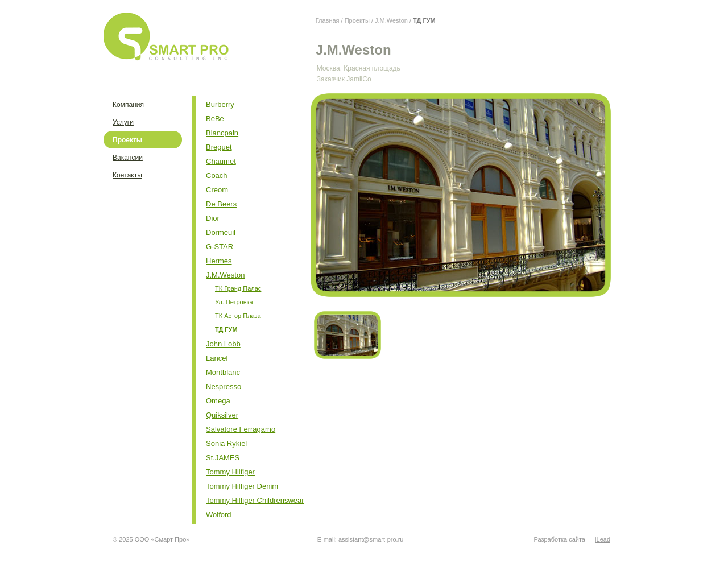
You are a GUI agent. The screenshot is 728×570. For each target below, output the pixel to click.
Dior (213, 218)
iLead (603, 539)
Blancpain (222, 133)
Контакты (127, 175)
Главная (328, 20)
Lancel (217, 358)
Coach (217, 175)
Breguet (219, 147)
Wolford (219, 515)
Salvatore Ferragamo (241, 429)
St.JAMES (223, 458)
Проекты (357, 20)
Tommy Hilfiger (230, 472)
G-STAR (220, 247)
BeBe (215, 119)
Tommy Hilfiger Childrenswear (255, 500)
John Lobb (223, 344)
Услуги (123, 122)
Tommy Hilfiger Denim (242, 486)
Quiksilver (222, 415)
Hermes (219, 261)
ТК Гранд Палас (238, 288)
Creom (217, 190)
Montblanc (223, 372)
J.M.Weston (391, 20)
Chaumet (221, 161)
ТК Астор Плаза (238, 316)
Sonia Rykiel (226, 443)
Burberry (220, 104)
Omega (218, 401)
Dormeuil (221, 232)
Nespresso (224, 387)
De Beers (221, 204)
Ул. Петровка (234, 302)
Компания (128, 105)
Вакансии (128, 158)
